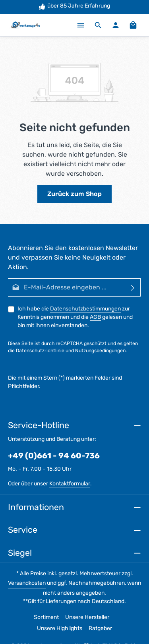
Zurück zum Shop (74, 194)
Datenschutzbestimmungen (85, 309)
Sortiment (46, 617)
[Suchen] (98, 25)
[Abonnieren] (133, 287)
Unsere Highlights (60, 628)
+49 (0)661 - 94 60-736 (54, 456)
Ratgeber (100, 628)
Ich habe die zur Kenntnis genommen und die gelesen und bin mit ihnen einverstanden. (75, 317)
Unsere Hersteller (87, 617)
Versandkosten (27, 583)
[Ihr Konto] (116, 25)
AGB (95, 317)
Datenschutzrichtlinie (40, 351)
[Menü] (81, 25)
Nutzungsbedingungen (100, 351)
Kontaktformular (70, 484)
